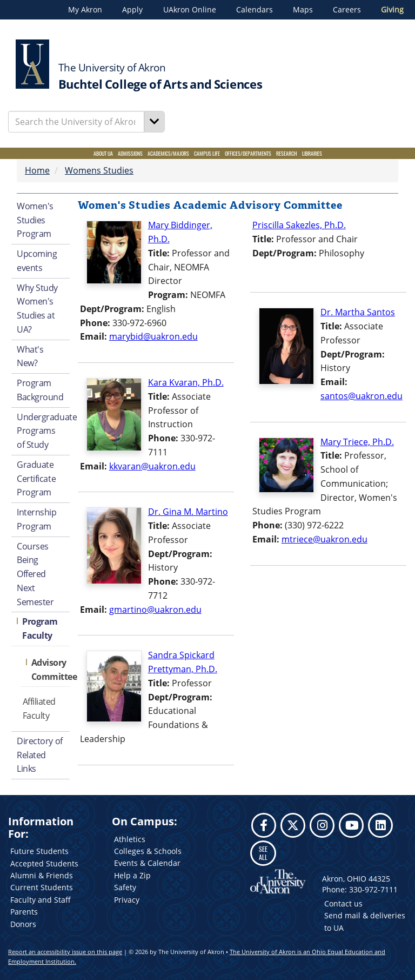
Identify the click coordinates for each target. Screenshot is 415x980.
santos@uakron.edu (362, 396)
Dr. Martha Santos (358, 312)
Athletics (130, 839)
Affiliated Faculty (39, 708)
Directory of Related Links (40, 755)
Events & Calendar (147, 863)
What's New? (30, 356)
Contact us (343, 903)
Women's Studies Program (35, 220)
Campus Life (207, 153)
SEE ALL (263, 853)
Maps (303, 10)
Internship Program (37, 519)
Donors (23, 924)
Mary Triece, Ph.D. (357, 442)
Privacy (127, 900)
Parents (24, 912)
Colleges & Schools (148, 851)
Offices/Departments (248, 153)
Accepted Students (44, 863)
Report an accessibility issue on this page (65, 952)
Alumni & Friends (42, 875)
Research (287, 153)
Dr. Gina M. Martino (188, 512)
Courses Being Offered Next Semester (35, 574)
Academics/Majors (168, 153)
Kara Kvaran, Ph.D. (186, 382)
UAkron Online (190, 10)
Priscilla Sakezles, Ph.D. (299, 225)
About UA (103, 153)
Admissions (130, 153)
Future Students (39, 851)
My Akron (85, 10)
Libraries (312, 153)
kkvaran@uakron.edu (152, 466)
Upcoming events (37, 261)
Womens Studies (99, 170)
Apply (132, 10)
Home (37, 170)
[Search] (155, 122)
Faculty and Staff (41, 900)
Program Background (40, 390)
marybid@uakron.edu (153, 336)
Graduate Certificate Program (36, 479)
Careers (347, 10)
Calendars (255, 10)
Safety (125, 887)
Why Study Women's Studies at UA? (37, 309)
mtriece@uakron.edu (324, 539)
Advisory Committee (51, 670)
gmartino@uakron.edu (155, 610)
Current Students (42, 887)
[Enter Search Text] (76, 122)
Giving (392, 10)
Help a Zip (132, 875)
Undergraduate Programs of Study (43, 431)
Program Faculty (40, 628)
